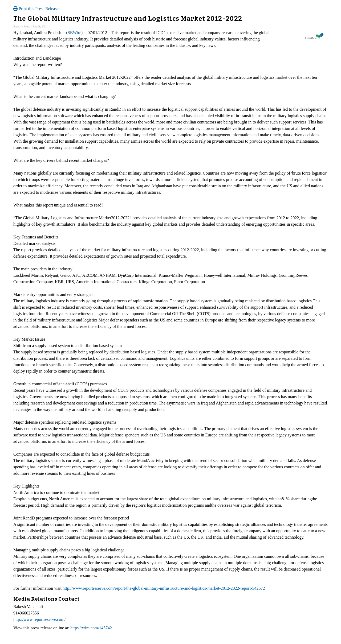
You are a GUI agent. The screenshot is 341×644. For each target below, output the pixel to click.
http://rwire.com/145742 (91, 628)
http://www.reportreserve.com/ (39, 619)
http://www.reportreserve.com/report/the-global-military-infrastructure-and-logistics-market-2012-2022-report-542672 (164, 588)
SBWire (74, 33)
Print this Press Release (36, 9)
